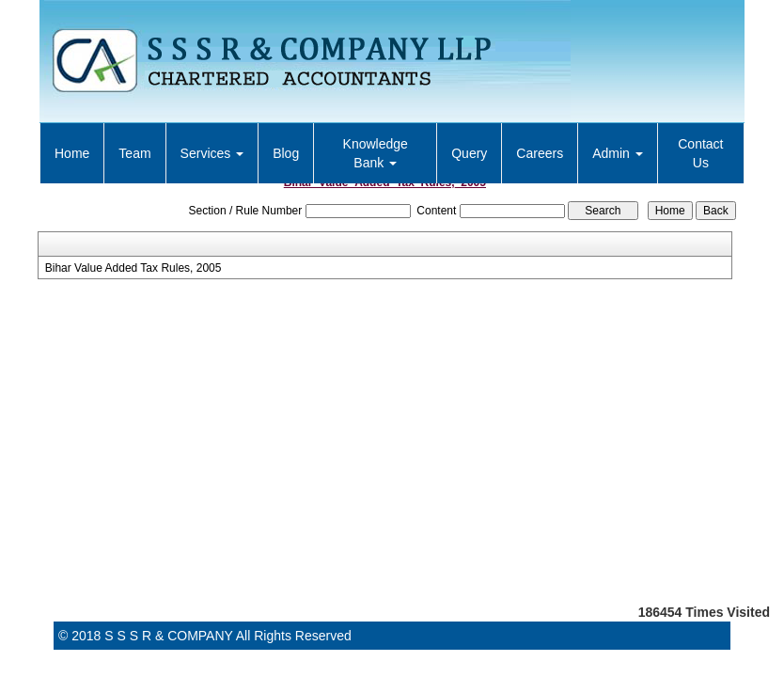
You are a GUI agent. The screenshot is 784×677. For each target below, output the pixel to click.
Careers (540, 153)
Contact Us (700, 153)
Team (134, 153)
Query (469, 153)
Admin (618, 153)
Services (212, 153)
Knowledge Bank (376, 153)
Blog (286, 153)
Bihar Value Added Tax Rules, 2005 (133, 268)
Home (72, 153)
